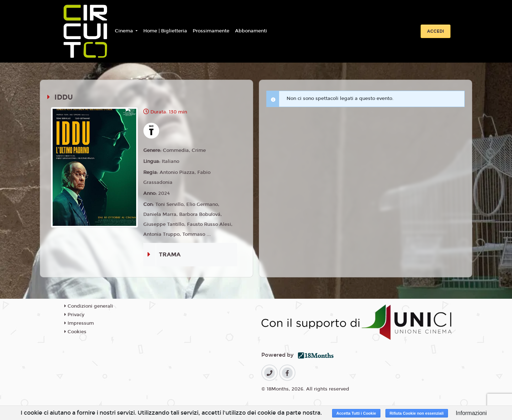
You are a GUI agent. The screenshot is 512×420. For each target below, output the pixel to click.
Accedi (436, 31)
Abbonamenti (251, 31)
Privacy (74, 315)
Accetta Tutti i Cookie (356, 413)
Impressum (79, 323)
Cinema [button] (125, 31)
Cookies (75, 332)
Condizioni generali (89, 306)
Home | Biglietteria (165, 31)
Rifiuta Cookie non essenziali (417, 413)
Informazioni (471, 413)
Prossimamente (211, 31)
